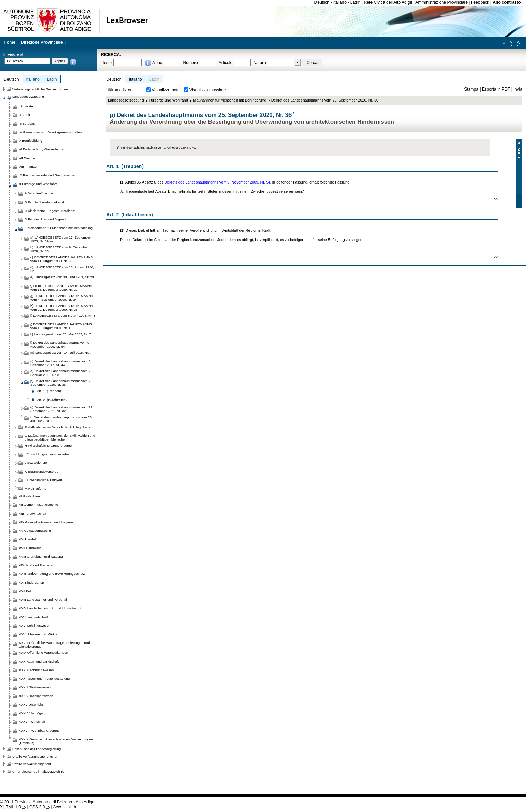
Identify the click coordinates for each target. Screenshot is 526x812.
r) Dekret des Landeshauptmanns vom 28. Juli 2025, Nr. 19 (62, 419)
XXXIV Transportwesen (36, 696)
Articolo (226, 63)
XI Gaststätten (29, 496)
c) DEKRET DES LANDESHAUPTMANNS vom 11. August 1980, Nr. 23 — (62, 259)
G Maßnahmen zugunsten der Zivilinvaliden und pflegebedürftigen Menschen (60, 437)
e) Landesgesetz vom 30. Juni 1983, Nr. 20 (62, 277)
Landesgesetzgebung (126, 100)
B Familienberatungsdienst (44, 202)
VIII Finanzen (29, 167)
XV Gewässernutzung (35, 531)
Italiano (340, 2)
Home (10, 42)
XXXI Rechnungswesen (36, 670)
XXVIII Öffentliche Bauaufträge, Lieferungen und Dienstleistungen (54, 645)
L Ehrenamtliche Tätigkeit (43, 480)
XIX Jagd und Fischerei (36, 565)
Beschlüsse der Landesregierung (37, 749)
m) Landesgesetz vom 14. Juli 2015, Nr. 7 (61, 353)
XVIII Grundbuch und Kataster (41, 557)
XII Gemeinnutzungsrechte (38, 505)
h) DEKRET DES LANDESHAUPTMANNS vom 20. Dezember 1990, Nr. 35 (62, 308)
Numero (190, 63)
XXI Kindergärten (31, 583)
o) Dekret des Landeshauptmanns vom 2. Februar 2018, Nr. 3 (61, 373)
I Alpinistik (26, 106)
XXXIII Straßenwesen (35, 687)
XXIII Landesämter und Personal (43, 600)
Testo (107, 63)
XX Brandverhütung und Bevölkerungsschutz (52, 574)
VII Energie (27, 158)
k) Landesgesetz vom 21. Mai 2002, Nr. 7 (61, 334)
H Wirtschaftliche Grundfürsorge (48, 445)
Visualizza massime (208, 90)
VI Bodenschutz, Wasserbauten (42, 149)
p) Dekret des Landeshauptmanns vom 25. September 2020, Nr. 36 (62, 383)
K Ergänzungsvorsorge (42, 471)
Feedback (480, 2)
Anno (157, 63)
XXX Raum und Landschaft (39, 661)
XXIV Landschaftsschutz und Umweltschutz (51, 608)
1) (294, 113)
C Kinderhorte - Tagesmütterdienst (50, 211)
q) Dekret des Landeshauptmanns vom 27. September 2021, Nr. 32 (62, 409)
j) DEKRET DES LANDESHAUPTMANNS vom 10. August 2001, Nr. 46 (61, 326)
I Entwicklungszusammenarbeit (48, 454)
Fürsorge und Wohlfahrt (169, 100)
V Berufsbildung (31, 141)
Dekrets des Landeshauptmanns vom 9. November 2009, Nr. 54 (217, 182)
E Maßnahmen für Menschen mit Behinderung (59, 228)
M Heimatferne (36, 489)
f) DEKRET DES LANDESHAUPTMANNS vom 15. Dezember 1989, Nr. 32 (61, 288)
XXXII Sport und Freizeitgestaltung (44, 679)
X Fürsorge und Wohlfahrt (38, 184)
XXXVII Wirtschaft (32, 722)
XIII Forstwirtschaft (32, 513)
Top (495, 199)
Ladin (355, 2)
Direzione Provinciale (42, 42)
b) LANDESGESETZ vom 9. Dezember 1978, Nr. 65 (59, 249)
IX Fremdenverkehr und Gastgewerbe (47, 175)
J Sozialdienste (36, 463)
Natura (260, 63)
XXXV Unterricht (31, 705)
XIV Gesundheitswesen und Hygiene (46, 522)
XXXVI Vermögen (32, 713)
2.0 (37, 807)
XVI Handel (27, 539)
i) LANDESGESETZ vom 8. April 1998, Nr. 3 (63, 316)
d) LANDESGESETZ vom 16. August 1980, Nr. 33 (62, 269)
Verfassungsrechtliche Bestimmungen (40, 89)
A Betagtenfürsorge (39, 193)
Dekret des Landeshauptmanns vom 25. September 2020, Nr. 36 (325, 100)
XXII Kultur (27, 591)
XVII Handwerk (30, 548)
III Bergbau (27, 124)
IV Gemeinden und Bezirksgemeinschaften (50, 132)
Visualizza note (166, 90)
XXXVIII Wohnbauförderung (39, 730)
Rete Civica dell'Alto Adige (388, 2)
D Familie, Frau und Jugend (45, 219)
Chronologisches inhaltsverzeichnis (38, 772)
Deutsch (322, 2)
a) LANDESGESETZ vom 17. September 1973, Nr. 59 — (61, 239)
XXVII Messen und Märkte (38, 634)
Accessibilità (64, 807)
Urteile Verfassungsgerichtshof (35, 756)
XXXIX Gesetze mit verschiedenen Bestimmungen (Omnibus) (56, 741)
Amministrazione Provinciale (441, 2)
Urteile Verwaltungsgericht (32, 764)
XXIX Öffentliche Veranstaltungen (43, 653)
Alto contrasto (507, 2)
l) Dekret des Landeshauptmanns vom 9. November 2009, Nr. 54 (60, 344)
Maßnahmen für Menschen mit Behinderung (230, 100)
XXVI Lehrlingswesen (35, 626)
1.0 (10, 807)
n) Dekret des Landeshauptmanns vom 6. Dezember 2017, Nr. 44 (61, 363)
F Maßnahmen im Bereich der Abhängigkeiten (58, 427)
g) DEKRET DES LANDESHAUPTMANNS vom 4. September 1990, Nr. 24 (62, 298)
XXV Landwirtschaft (33, 617)
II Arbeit (24, 115)
